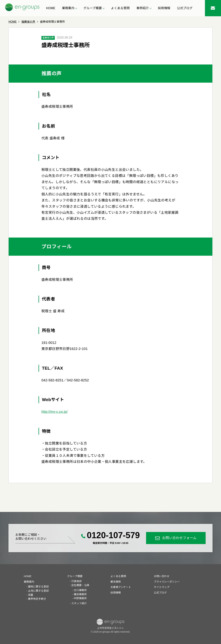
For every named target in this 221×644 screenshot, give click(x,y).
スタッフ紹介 (79, 603)
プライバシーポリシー (167, 582)
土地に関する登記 (38, 591)
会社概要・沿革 (80, 585)
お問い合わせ (162, 576)
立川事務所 (80, 590)
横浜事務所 (80, 594)
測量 (31, 595)
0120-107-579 (113, 535)
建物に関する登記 (38, 587)
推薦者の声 (48, 38)
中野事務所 (80, 598)
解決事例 (116, 582)
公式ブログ (185, 8)
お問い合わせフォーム (179, 538)
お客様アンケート (121, 587)
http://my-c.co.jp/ (54, 412)
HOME (51, 8)
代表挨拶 (76, 581)
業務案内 (29, 582)
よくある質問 (120, 8)
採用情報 (164, 8)
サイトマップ (162, 587)
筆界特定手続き (37, 599)
